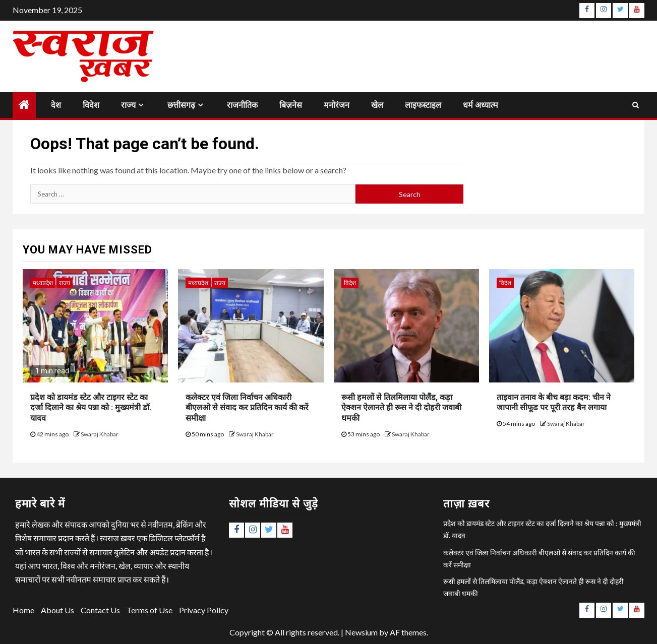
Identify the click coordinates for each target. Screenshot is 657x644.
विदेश (91, 105)
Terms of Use (150, 610)
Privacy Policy (204, 610)
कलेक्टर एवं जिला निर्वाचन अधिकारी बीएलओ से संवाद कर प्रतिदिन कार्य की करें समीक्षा (247, 408)
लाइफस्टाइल (423, 105)
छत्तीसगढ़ (181, 105)
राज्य (128, 105)
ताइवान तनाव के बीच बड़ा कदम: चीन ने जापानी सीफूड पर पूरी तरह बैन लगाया (554, 403)
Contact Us (100, 610)
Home (23, 610)
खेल (377, 105)
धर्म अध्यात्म (481, 105)
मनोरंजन (337, 105)
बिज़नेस (291, 105)
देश (56, 105)
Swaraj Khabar (100, 434)
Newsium (361, 632)
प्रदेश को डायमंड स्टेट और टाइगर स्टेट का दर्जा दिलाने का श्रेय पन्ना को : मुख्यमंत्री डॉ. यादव (91, 408)
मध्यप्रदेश (43, 283)
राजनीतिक (242, 105)
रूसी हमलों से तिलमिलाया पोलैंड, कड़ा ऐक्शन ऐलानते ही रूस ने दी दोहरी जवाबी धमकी (401, 408)
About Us (57, 610)
